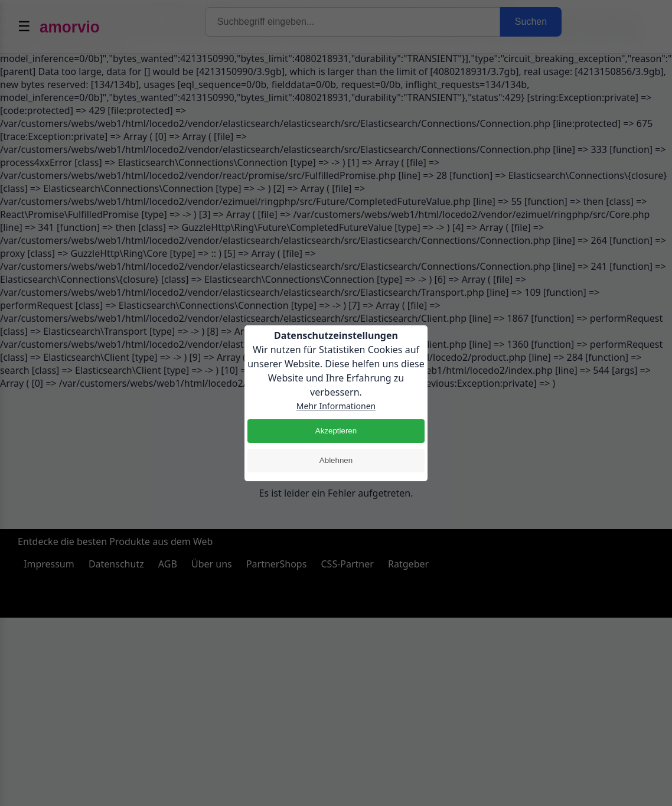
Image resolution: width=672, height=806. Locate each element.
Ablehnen (336, 460)
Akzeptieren (336, 431)
